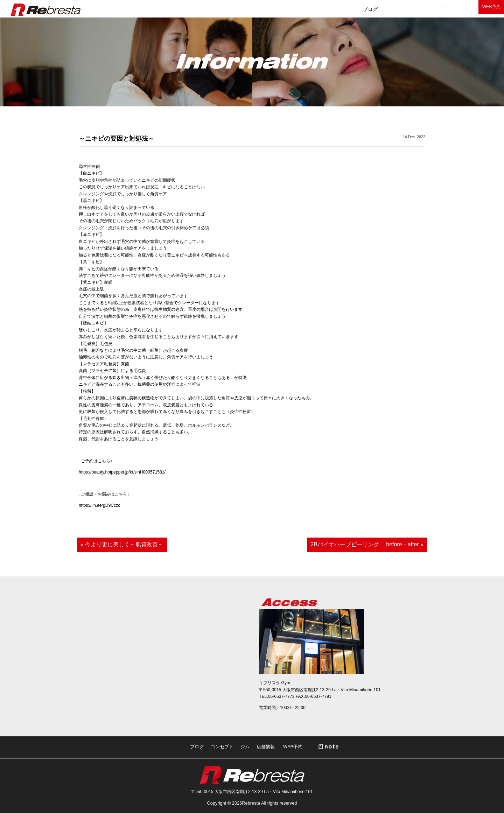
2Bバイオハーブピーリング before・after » (367, 544)
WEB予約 (483, 9)
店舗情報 (378, 9)
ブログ (264, 9)
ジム (343, 9)
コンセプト (304, 9)
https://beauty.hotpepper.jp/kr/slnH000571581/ (122, 472)
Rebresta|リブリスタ (45, 10)
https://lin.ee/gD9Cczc (99, 505)
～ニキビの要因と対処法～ (117, 139)
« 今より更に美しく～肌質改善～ (122, 544)
